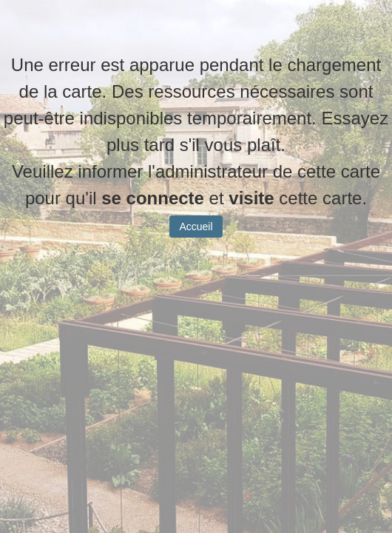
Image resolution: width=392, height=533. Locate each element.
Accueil (196, 238)
